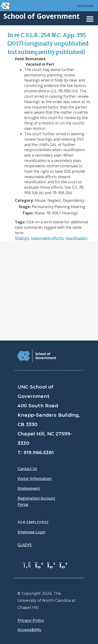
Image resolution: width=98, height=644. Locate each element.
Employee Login (31, 532)
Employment (29, 488)
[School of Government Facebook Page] (27, 565)
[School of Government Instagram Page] (63, 565)
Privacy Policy (31, 620)
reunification (76, 238)
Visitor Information (35, 479)
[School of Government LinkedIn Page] (51, 565)
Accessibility (86, 6)
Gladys (25, 545)
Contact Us (27, 469)
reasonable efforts (47, 238)
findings (22, 238)
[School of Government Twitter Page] (39, 565)
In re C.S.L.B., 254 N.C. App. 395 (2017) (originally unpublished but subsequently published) (48, 44)
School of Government (42, 16)
